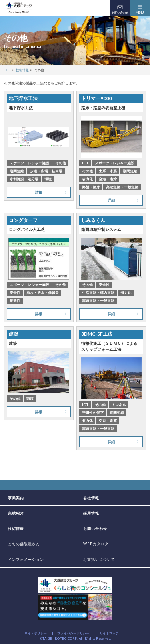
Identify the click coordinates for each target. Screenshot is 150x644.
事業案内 (16, 498)
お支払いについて (99, 559)
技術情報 (22, 70)
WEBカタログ (96, 544)
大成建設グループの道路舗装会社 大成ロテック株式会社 (19, 8)
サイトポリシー (36, 633)
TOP (7, 70)
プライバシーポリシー (73, 633)
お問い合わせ (95, 529)
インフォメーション (26, 559)
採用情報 (91, 513)
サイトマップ (109, 633)
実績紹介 (16, 513)
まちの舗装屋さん (24, 544)
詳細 (39, 192)
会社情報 (91, 498)
